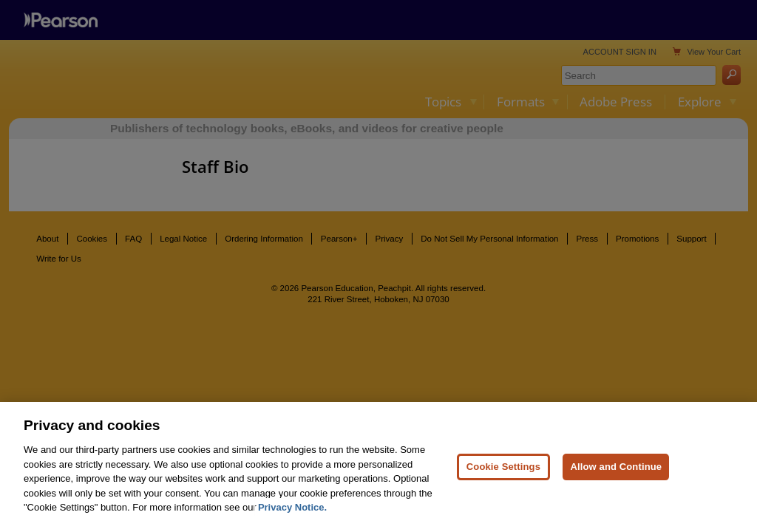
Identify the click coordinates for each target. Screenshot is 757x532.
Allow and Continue (616, 474)
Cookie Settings (503, 474)
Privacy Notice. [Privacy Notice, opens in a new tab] (292, 515)
